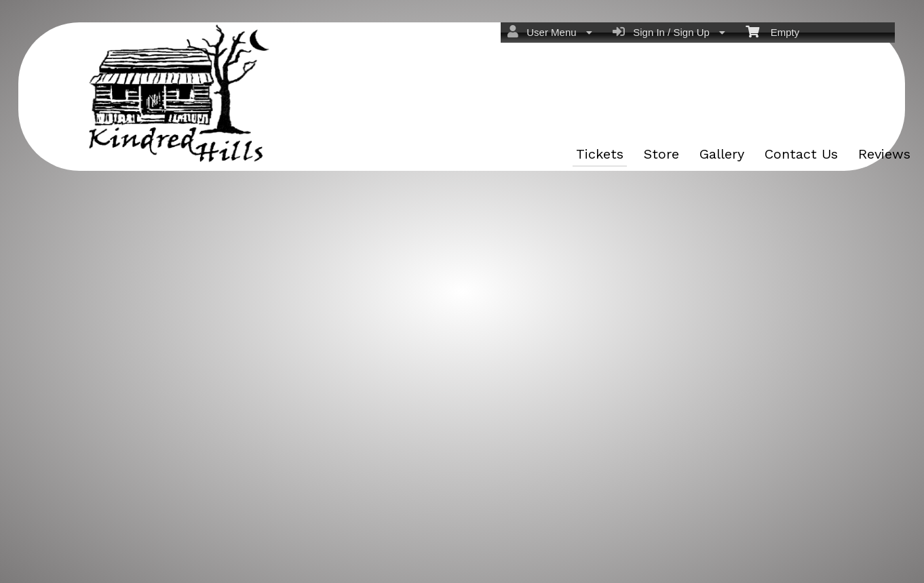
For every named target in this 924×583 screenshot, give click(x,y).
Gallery (722, 154)
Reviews (884, 154)
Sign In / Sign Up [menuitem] (669, 32)
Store (661, 154)
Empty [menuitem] (772, 31)
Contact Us (801, 154)
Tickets (600, 154)
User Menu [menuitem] (550, 32)
